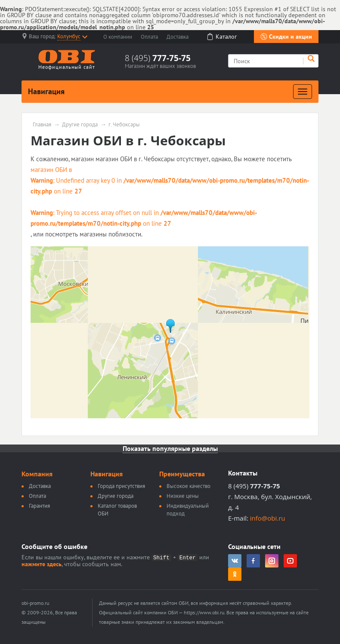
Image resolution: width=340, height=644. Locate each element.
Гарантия (39, 506)
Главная (42, 125)
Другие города (80, 125)
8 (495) (158, 58)
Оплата (149, 37)
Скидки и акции (286, 37)
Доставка (178, 37)
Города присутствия (121, 486)
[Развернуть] (303, 92)
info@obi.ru (268, 518)
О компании (118, 37)
